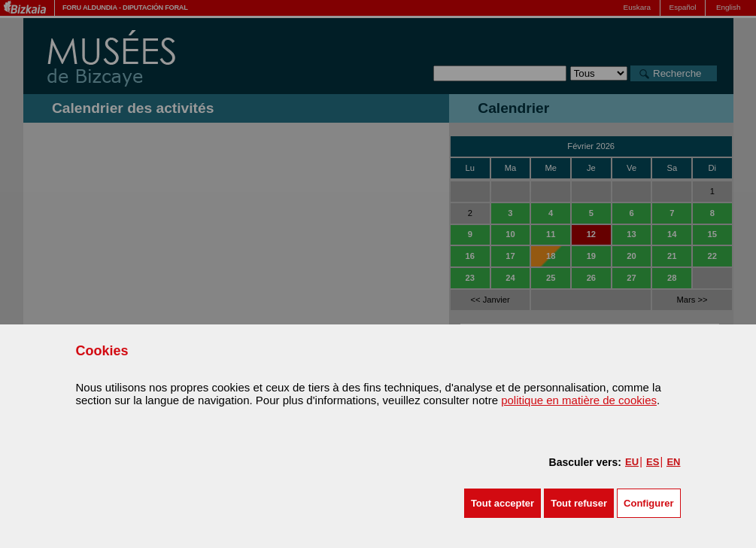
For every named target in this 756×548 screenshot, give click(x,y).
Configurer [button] (648, 503)
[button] (502, 503)
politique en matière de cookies (579, 400)
